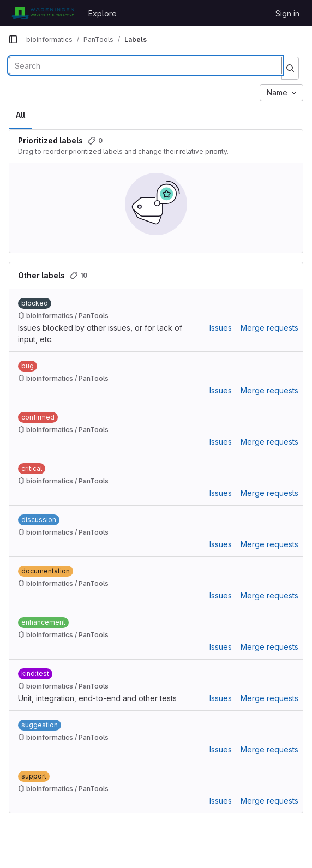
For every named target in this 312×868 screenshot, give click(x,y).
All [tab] (20, 115)
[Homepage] (43, 13)
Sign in (287, 13)
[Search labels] (145, 65)
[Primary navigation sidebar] (13, 39)
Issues (221, 328)
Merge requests (269, 328)
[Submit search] (290, 68)
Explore (103, 13)
